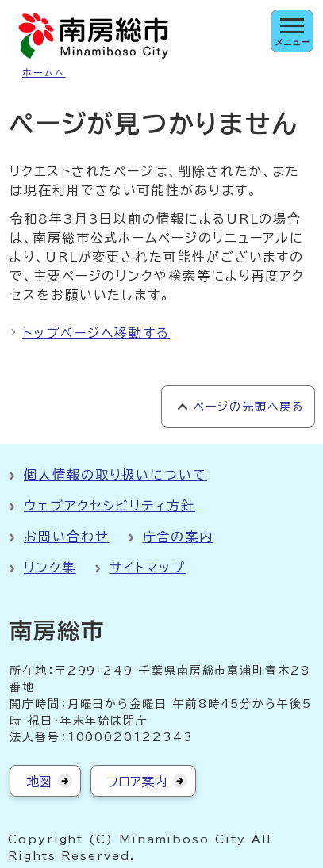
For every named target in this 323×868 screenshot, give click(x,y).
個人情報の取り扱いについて (115, 475)
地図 (39, 782)
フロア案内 (137, 782)
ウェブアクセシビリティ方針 (110, 506)
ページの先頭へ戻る (249, 407)
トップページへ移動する (96, 333)
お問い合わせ (67, 537)
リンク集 (50, 568)
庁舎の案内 (179, 537)
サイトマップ (148, 568)
